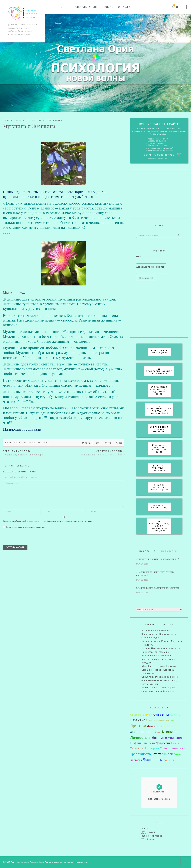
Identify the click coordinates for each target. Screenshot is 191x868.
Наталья (146, 630)
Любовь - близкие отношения (22, 120)
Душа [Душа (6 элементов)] (157, 732)
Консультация (85, 7)
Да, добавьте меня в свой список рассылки (24, 527)
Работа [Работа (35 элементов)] (146, 715)
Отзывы (108, 7)
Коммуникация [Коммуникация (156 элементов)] (171, 738)
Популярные (170, 551)
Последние (147, 551)
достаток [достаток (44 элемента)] (136, 760)
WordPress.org (149, 839)
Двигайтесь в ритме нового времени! (157, 559)
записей (148, 832)
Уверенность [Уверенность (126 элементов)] (145, 732)
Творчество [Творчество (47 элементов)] (137, 748)
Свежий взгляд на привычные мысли (158, 588)
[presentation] (26, 538)
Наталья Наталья (151, 648)
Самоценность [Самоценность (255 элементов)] (158, 720)
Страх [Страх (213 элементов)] (156, 754)
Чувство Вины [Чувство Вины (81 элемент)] (160, 715)
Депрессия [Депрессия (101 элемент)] (163, 743)
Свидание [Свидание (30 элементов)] (136, 715)
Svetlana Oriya (40, 443)
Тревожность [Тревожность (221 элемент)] (141, 754)
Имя (138, 256)
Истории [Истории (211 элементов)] (152, 748)
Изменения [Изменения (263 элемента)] (169, 731)
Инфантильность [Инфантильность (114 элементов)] (143, 743)
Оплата (124, 7)
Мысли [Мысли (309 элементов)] (167, 754)
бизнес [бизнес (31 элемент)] (178, 754)
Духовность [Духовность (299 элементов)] (152, 760)
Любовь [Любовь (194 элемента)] (153, 738)
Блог (65, 7)
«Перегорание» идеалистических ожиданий (155, 574)
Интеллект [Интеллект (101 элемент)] (154, 726)
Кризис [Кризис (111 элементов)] (175, 714)
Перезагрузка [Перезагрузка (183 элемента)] (173, 726)
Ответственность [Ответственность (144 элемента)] (172, 748)
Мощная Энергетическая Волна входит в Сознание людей (159, 634)
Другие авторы (53, 120)
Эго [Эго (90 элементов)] (133, 732)
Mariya (145, 659)
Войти (145, 829)
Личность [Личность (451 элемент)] (138, 737)
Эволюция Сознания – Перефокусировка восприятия (159, 670)
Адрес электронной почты (151, 267)
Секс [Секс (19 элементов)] (172, 720)
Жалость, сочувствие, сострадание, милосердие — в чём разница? (161, 652)
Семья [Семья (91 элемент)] (175, 743)
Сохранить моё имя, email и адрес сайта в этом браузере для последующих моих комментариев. (47, 521)
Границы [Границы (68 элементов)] (168, 760)
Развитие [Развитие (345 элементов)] (138, 720)
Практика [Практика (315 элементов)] (138, 726)
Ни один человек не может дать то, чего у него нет (160, 680)
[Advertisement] (159, 194)
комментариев (152, 836)
